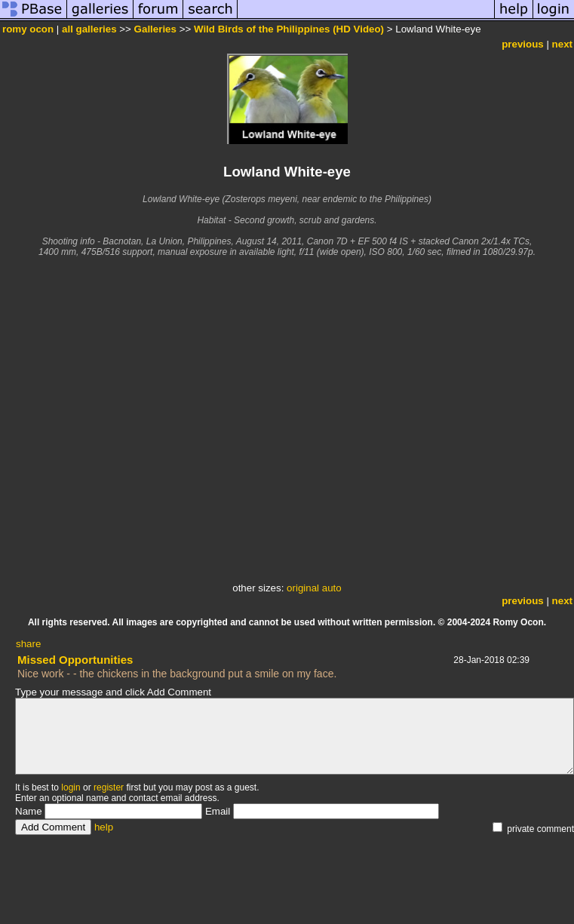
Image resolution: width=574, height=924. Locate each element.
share (28, 644)
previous (523, 44)
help (104, 827)
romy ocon (28, 29)
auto (332, 588)
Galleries (155, 29)
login (71, 787)
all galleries (89, 29)
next (562, 44)
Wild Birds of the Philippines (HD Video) (289, 29)
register (109, 787)
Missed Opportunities (75, 660)
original (303, 588)
